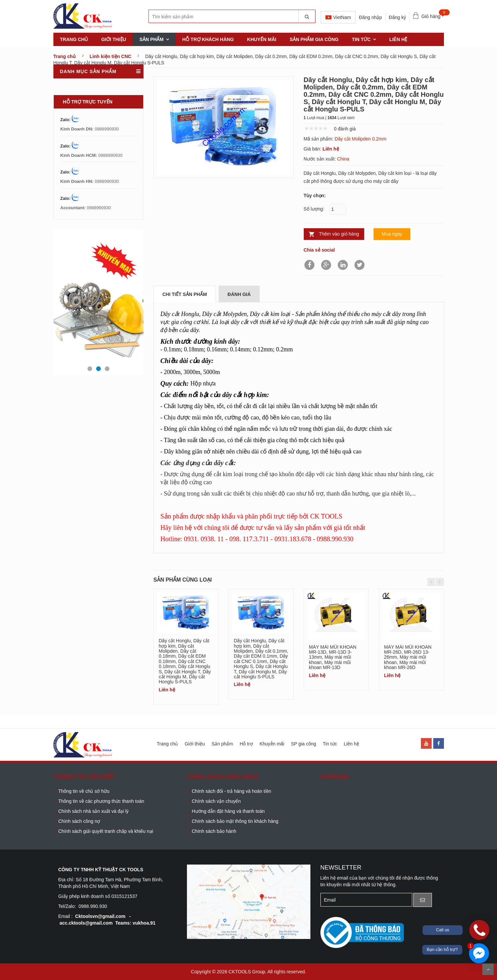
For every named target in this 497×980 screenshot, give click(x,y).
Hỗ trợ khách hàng (208, 39)
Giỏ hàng (432, 15)
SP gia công (304, 744)
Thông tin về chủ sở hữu (84, 791)
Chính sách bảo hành (214, 831)
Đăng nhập (370, 17)
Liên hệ (398, 39)
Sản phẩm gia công (314, 39)
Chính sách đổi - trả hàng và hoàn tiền (232, 791)
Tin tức (361, 39)
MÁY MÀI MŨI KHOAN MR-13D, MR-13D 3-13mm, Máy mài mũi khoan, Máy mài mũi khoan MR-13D (333, 657)
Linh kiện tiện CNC (111, 56)
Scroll (488, 969)
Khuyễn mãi (272, 744)
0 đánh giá (345, 129)
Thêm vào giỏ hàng (339, 234)
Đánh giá (239, 294)
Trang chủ (74, 39)
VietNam (338, 17)
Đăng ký (397, 17)
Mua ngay (392, 234)
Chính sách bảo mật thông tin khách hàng (235, 821)
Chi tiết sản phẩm (185, 294)
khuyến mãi (262, 39)
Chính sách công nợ (79, 821)
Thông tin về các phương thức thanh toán (101, 801)
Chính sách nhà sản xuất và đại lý (94, 811)
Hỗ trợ (246, 744)
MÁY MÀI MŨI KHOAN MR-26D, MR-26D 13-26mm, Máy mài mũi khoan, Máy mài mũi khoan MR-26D (408, 657)
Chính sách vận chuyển (216, 801)
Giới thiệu (113, 39)
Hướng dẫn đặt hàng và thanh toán (228, 811)
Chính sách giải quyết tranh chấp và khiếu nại (106, 831)
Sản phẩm (152, 39)
